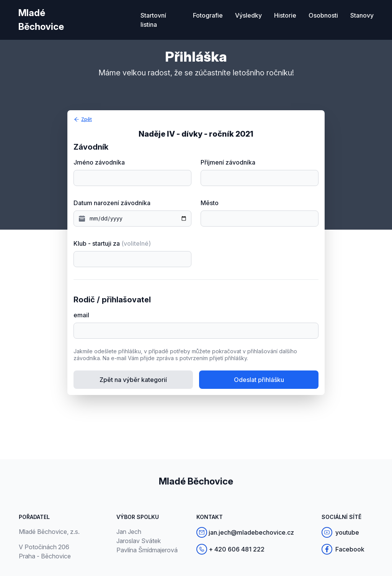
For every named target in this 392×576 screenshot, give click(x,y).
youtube (340, 532)
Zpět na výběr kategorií (133, 380)
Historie (285, 15)
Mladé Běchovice (41, 20)
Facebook (343, 549)
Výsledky (248, 15)
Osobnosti (323, 15)
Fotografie (208, 15)
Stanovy (362, 15)
